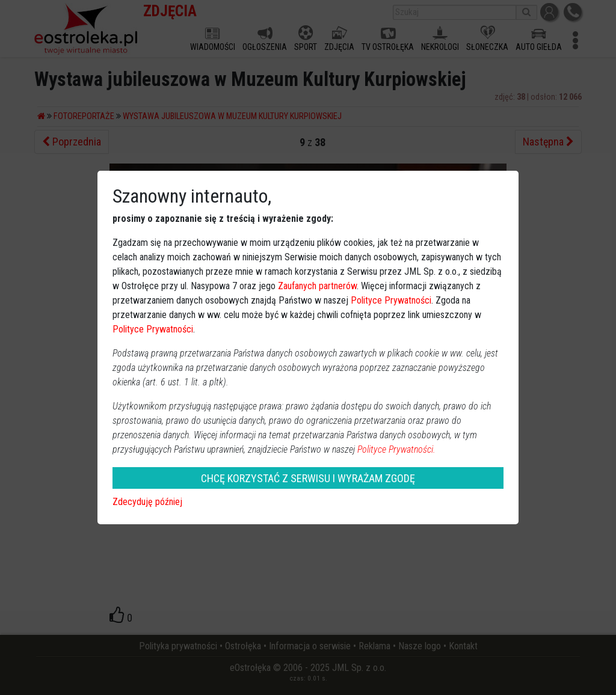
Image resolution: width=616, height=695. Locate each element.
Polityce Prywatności (391, 300)
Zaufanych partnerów (317, 286)
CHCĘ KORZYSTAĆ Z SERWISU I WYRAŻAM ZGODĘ (308, 478)
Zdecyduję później (147, 502)
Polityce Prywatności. (396, 449)
